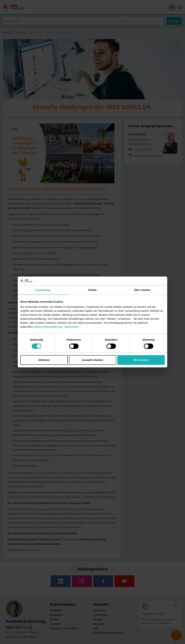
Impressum (72, 327)
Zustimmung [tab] (43, 290)
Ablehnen (44, 360)
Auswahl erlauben (92, 360)
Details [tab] (92, 290)
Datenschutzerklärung (48, 327)
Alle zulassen (141, 360)
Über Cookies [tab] (142, 290)
